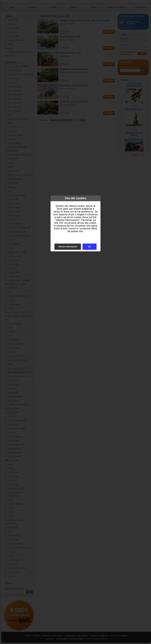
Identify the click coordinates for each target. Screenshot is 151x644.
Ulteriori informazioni (68, 247)
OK (90, 247)
